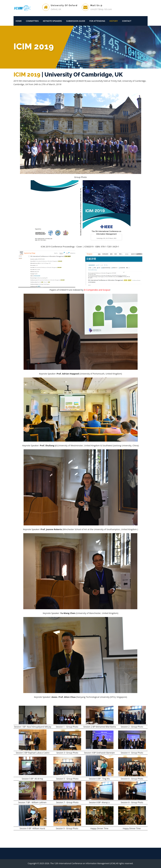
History (114, 21)
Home (19, 21)
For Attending (97, 21)
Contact (127, 21)
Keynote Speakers (52, 21)
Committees (32, 21)
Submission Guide (76, 21)
